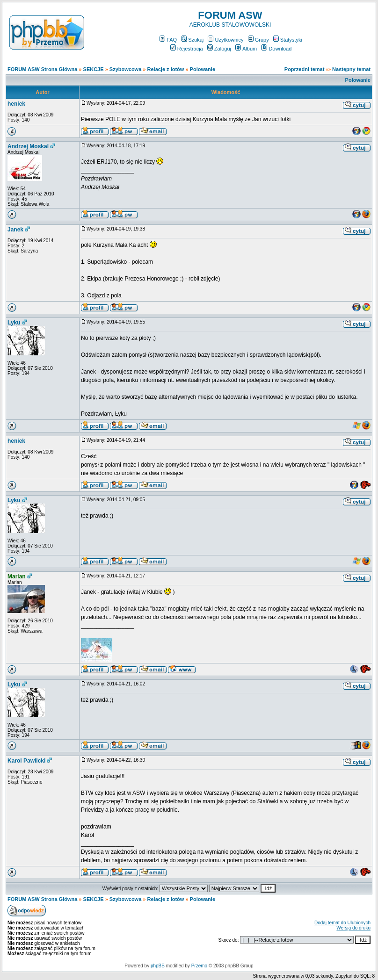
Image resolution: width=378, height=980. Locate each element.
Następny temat (351, 69)
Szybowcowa (125, 69)
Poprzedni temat (305, 69)
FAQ (168, 40)
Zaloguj (219, 49)
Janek (15, 230)
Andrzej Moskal (28, 146)
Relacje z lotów (166, 69)
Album (246, 49)
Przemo (199, 966)
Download (276, 49)
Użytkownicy (225, 40)
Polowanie (203, 69)
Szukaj (192, 40)
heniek (16, 104)
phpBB (158, 966)
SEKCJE (94, 69)
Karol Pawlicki (26, 761)
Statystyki (288, 40)
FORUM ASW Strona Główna (42, 69)
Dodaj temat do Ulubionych (342, 923)
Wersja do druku (353, 928)
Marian (17, 576)
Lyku (14, 323)
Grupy (258, 40)
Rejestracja (187, 49)
